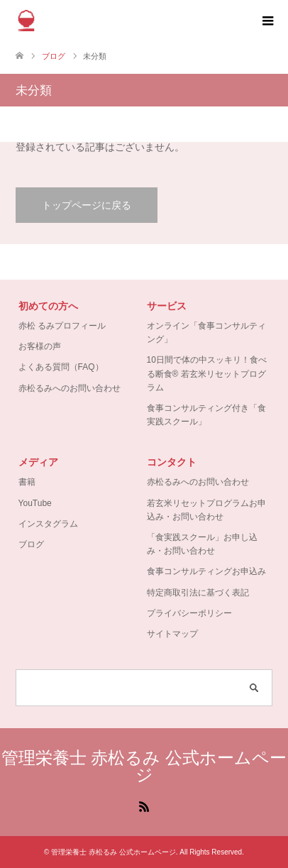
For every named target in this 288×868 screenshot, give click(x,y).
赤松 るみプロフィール (62, 326)
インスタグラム (48, 524)
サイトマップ (172, 634)
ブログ (31, 544)
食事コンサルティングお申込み (206, 571)
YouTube (35, 503)
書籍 (27, 482)
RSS (144, 806)
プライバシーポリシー (189, 613)
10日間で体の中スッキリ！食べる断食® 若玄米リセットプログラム (207, 373)
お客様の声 (40, 346)
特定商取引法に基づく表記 (198, 593)
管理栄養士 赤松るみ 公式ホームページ (144, 766)
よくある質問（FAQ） (61, 367)
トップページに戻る (87, 205)
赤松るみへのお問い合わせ (70, 388)
